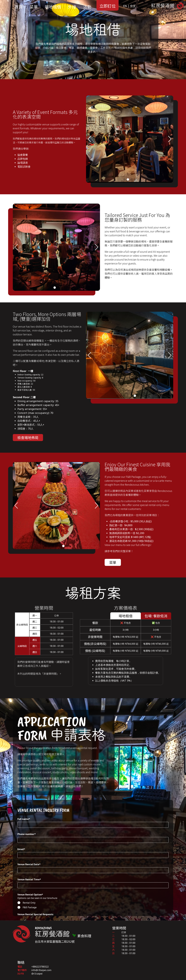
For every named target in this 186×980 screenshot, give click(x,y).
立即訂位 (108, 6)
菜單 (34, 7)
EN (125, 6)
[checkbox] (93, 905)
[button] (89, 139)
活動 (87, 7)
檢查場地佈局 (28, 437)
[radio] (93, 903)
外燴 (72, 7)
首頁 (19, 7)
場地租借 (53, 7)
